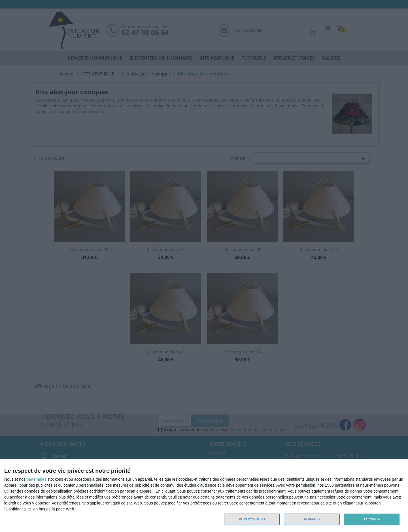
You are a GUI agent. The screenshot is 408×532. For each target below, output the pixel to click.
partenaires (37, 479)
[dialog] (204, 496)
